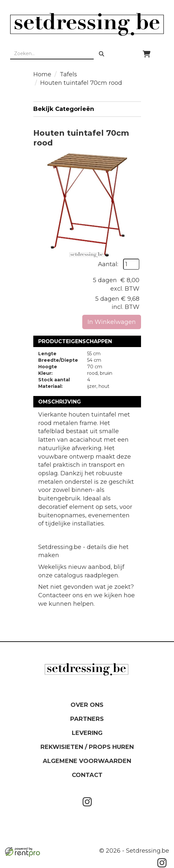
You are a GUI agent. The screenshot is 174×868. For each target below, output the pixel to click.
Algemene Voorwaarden (87, 761)
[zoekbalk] (52, 54)
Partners (87, 719)
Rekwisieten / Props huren (87, 747)
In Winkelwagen (112, 322)
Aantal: (108, 264)
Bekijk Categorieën (87, 109)
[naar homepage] (87, 24)
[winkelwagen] (147, 54)
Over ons (87, 705)
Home (42, 74)
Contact (87, 775)
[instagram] (87, 808)
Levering (87, 733)
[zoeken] (102, 54)
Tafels (68, 74)
